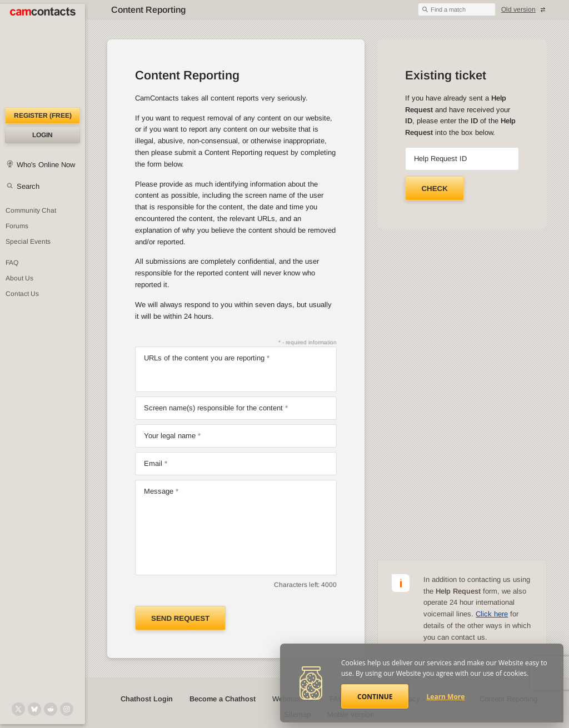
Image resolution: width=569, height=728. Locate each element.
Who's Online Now (46, 165)
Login (43, 135)
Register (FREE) (43, 116)
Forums (17, 226)
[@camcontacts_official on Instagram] (67, 709)
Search (28, 186)
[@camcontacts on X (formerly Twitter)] (18, 709)
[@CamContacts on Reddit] (51, 709)
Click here (492, 614)
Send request (180, 618)
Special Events (28, 242)
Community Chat (31, 210)
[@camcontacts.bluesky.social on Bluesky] (34, 709)
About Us (19, 278)
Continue (375, 697)
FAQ (12, 263)
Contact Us (22, 294)
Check (434, 189)
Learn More (446, 697)
